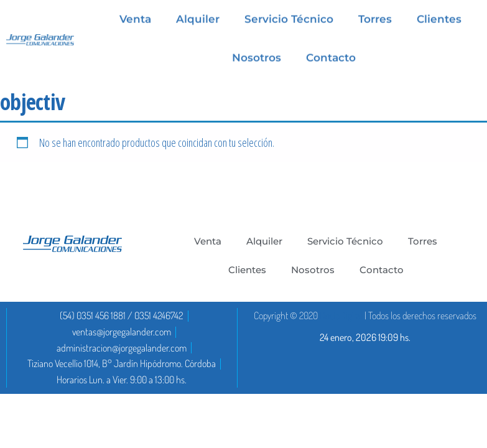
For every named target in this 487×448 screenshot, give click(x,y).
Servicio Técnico (345, 241)
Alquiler (264, 241)
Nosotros (257, 57)
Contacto (331, 57)
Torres (423, 241)
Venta (208, 241)
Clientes (247, 270)
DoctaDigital (341, 315)
